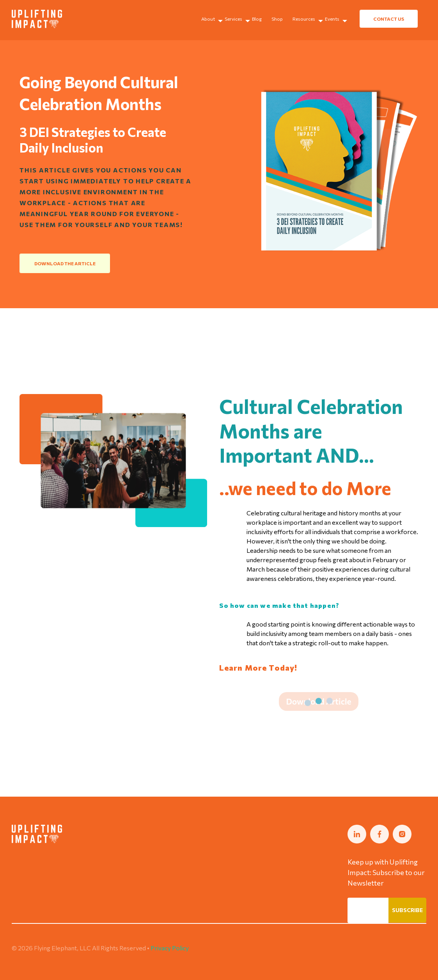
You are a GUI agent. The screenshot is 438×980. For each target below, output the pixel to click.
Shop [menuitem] (277, 19)
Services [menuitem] (233, 19)
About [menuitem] (208, 19)
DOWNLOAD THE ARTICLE (65, 263)
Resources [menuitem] (304, 19)
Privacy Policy (170, 948)
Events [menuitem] (332, 19)
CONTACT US (389, 19)
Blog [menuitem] (257, 19)
